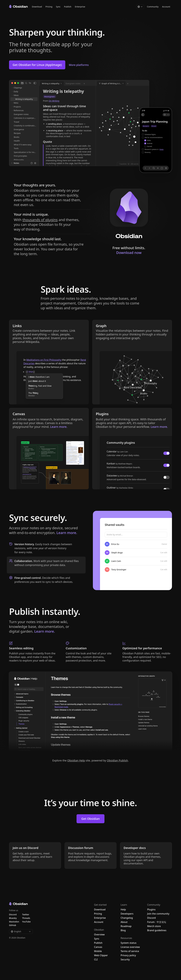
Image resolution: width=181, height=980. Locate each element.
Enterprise (80, 7)
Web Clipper (101, 955)
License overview (130, 947)
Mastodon (14, 922)
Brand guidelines (157, 930)
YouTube (26, 922)
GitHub (13, 925)
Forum (151, 922)
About (124, 922)
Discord (151, 918)
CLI (96, 959)
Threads (26, 918)
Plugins (151, 909)
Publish (68, 7)
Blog (123, 930)
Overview (99, 934)
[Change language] (140, 7)
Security (125, 959)
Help (123, 909)
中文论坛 (161, 922)
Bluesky (13, 918)
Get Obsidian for (37, 65)
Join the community (158, 914)
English (21, 931)
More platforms (79, 65)
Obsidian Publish (117, 760)
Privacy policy (128, 955)
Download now (129, 253)
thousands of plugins (40, 220)
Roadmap (126, 926)
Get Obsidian (90, 819)
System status (129, 943)
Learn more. (67, 533)
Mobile (98, 951)
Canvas (98, 947)
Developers (127, 914)
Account (166, 7)
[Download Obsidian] (129, 213)
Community (153, 7)
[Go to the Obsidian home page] (18, 6)
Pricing (49, 7)
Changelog (127, 918)
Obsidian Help (76, 760)
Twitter (26, 914)
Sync (58, 7)
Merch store (154, 926)
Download (37, 7)
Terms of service (130, 951)
